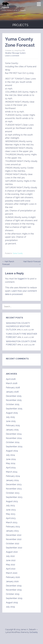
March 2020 (12, 573)
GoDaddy (34, 632)
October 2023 (13, 493)
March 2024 (12, 472)
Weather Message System (15, 53)
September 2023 (14, 497)
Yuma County (18, 253)
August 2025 (12, 413)
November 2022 (14, 539)
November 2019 (14, 590)
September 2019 (14, 598)
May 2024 (11, 463)
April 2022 (11, 569)
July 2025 (10, 417)
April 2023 (11, 518)
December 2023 (14, 484)
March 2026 (12, 383)
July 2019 (10, 607)
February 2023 (13, 527)
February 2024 (13, 476)
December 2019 (14, 586)
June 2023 (11, 510)
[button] (40, 4)
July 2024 (10, 455)
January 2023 (12, 531)
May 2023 (11, 514)
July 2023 (10, 505)
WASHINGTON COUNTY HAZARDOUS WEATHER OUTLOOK (18, 326)
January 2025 (12, 430)
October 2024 (13, 442)
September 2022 (14, 548)
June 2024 (11, 459)
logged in (22, 279)
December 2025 (14, 396)
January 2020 (12, 581)
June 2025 (11, 421)
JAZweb (5, 7)
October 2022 (13, 544)
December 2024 (14, 434)
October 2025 (13, 404)
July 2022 (10, 556)
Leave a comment (12, 56)
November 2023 (14, 489)
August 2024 (12, 451)
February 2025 (13, 425)
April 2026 (11, 379)
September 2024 (14, 446)
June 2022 (11, 560)
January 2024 (12, 480)
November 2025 (14, 400)
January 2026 (12, 392)
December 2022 (14, 535)
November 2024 (14, 438)
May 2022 (10, 565)
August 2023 (12, 501)
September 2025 (14, 409)
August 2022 (12, 552)
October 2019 (13, 594)
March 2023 (12, 522)
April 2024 (11, 468)
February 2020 (13, 577)
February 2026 (13, 388)
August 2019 (12, 602)
